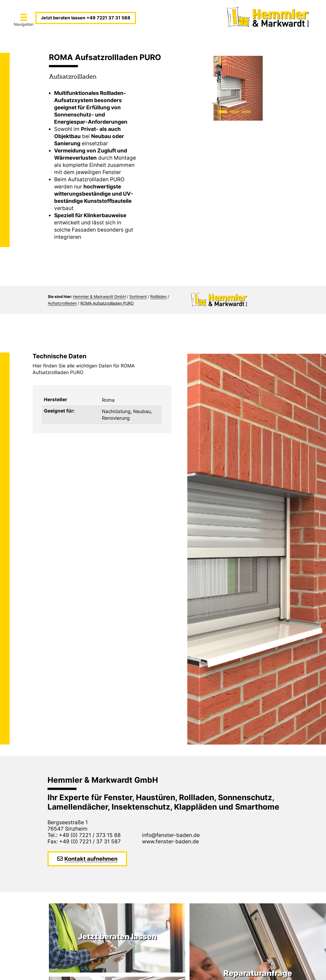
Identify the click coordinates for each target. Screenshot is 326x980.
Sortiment (138, 296)
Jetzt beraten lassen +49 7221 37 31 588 (86, 18)
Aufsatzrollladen (62, 303)
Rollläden (158, 296)
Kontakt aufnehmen (91, 859)
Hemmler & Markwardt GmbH (99, 296)
